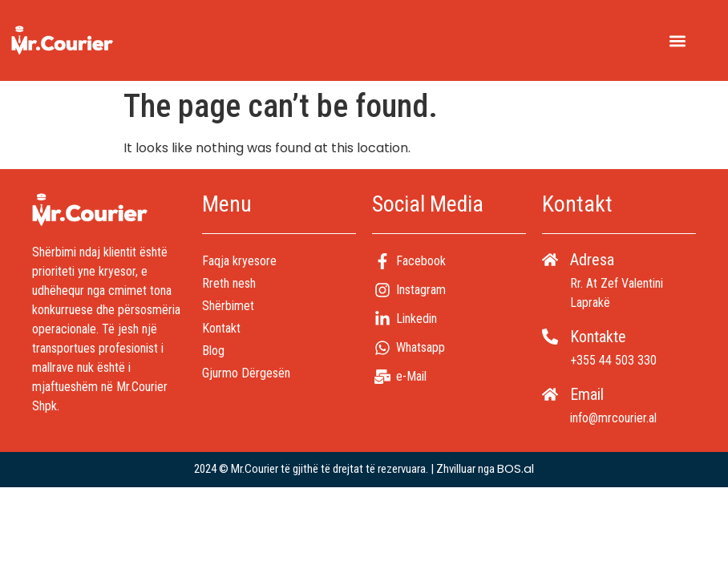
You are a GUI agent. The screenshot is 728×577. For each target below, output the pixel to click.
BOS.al (516, 468)
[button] (677, 40)
